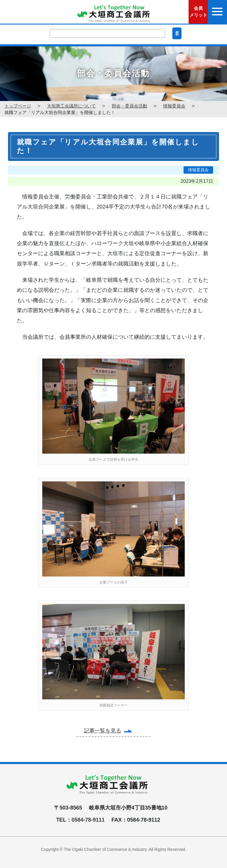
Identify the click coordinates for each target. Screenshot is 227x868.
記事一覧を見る (103, 731)
